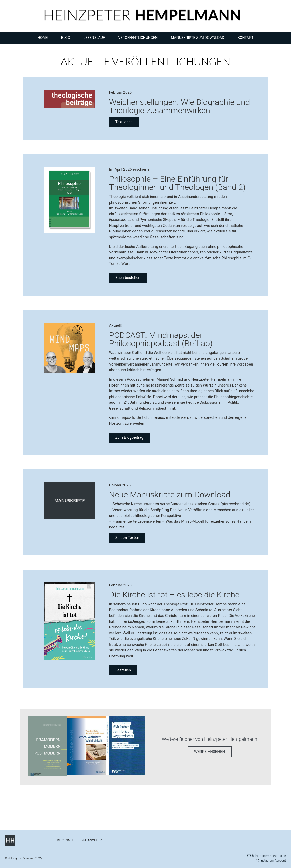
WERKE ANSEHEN (210, 752)
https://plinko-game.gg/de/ (177, 801)
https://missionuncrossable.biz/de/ (59, 801)
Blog (66, 38)
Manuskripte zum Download (198, 38)
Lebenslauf (94, 38)
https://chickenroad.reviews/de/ (118, 801)
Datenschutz (91, 840)
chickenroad (39, 816)
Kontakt (245, 38)
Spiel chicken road (99, 816)
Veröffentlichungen (138, 38)
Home (43, 38)
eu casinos (24, 806)
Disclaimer (66, 840)
